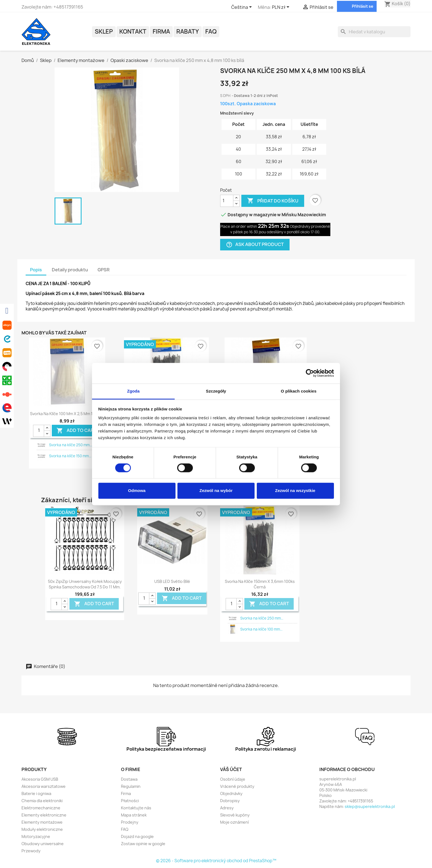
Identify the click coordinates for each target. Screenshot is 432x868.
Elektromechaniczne (41, 808)
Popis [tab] (36, 270)
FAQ (211, 32)
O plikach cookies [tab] (299, 391)
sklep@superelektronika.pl (370, 806)
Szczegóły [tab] (216, 391)
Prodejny (130, 822)
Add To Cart (76, 431)
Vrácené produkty (237, 786)
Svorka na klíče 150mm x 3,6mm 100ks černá (260, 584)
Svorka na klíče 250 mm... (71, 445)
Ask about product (255, 244)
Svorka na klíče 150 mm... (70, 456)
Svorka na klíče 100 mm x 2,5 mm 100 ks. (67, 414)
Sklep (104, 32)
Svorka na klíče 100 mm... (261, 629)
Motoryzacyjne (36, 836)
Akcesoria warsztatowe (44, 786)
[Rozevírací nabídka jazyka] (242, 7)
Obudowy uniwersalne (43, 844)
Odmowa (137, 491)
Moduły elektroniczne (42, 829)
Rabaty (188, 32)
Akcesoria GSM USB (40, 779)
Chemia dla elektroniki (42, 801)
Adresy (227, 808)
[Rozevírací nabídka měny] (282, 7)
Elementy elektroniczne (44, 815)
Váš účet (231, 769)
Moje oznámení (234, 822)
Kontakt (133, 32)
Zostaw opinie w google (143, 844)
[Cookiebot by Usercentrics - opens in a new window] (310, 373)
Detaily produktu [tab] (70, 270)
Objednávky (231, 793)
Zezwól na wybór (216, 491)
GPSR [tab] (104, 270)
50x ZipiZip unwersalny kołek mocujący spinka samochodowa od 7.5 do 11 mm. (85, 584)
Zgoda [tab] (133, 391)
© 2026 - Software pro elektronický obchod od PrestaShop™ (216, 861)
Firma (161, 32)
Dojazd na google (137, 836)
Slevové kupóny (235, 815)
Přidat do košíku (273, 201)
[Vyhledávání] (374, 32)
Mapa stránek (134, 815)
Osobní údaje (233, 779)
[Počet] (227, 201)
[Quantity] (39, 431)
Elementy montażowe (42, 822)
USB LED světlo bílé (172, 581)
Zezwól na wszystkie (295, 491)
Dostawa (129, 779)
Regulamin (131, 786)
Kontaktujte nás (136, 808)
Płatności (130, 801)
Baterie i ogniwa (36, 793)
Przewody (31, 851)
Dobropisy (230, 801)
